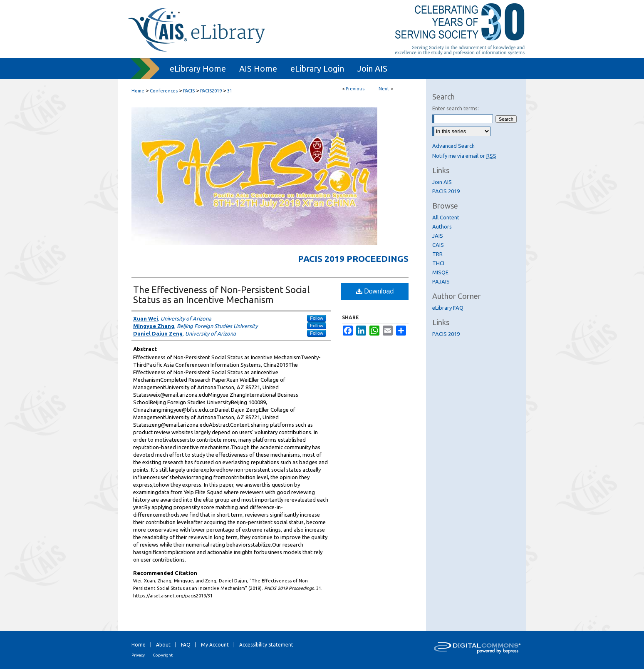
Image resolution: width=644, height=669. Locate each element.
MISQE (440, 272)
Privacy (138, 655)
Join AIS (442, 182)
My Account (215, 645)
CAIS (438, 245)
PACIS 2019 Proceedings (353, 259)
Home (138, 91)
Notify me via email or (464, 156)
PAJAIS (441, 281)
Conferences (164, 91)
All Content (446, 217)
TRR (437, 254)
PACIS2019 (211, 91)
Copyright (163, 655)
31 (230, 91)
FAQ (186, 645)
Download (375, 291)
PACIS (189, 91)
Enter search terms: (456, 108)
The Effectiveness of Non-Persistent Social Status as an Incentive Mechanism (221, 295)
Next (384, 89)
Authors (442, 226)
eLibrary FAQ (448, 308)
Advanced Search (453, 146)
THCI (438, 263)
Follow (317, 318)
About (163, 645)
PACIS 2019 (446, 191)
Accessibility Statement (266, 645)
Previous (355, 89)
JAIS (438, 236)
